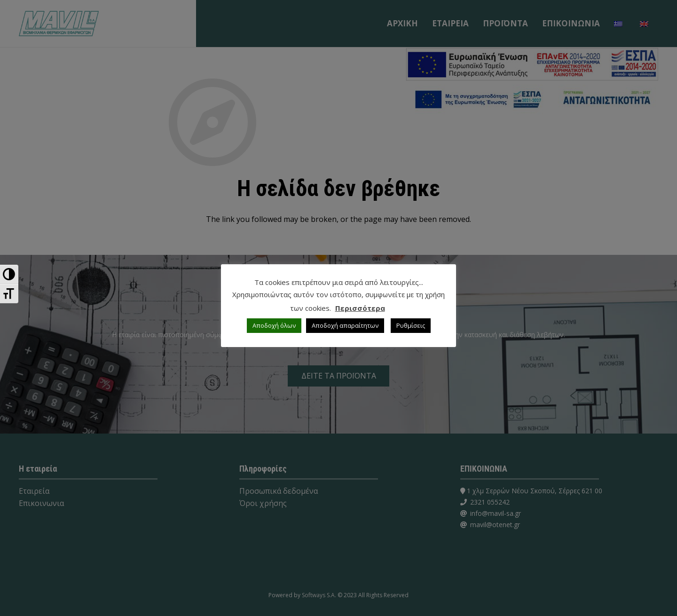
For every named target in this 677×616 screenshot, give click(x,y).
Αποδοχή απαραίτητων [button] (345, 325)
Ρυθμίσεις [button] (411, 325)
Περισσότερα (360, 308)
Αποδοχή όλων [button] (274, 325)
